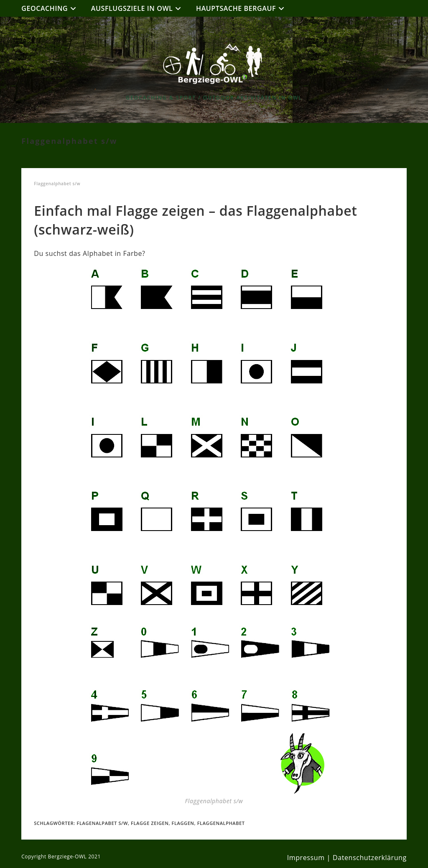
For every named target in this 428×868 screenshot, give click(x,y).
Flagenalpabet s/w (102, 823)
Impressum (306, 858)
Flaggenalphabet (221, 823)
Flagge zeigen (150, 823)
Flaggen (183, 823)
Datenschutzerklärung (370, 858)
